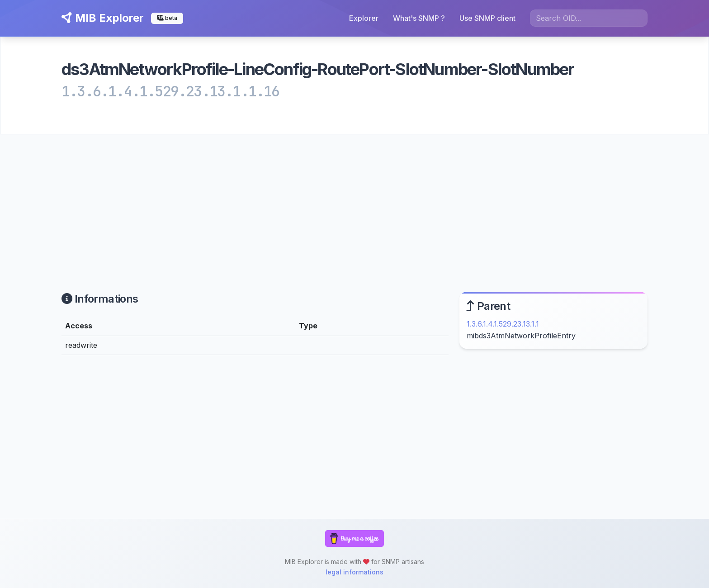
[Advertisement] (354, 202)
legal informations (354, 572)
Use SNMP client (487, 18)
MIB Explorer (103, 18)
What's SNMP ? (419, 18)
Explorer (364, 18)
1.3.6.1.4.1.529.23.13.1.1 (503, 324)
